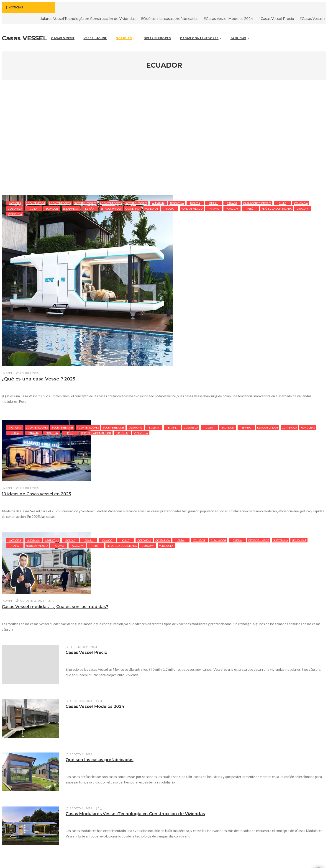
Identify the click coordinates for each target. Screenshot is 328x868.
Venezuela (15, 214)
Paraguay (232, 209)
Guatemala (133, 209)
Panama (214, 209)
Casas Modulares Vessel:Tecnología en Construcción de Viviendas (135, 814)
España (90, 209)
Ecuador (52, 209)
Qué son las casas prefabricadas (100, 760)
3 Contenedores (85, 203)
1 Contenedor (36, 203)
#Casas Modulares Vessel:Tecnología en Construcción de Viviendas (84, 19)
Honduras (151, 209)
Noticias (15, 203)
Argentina (177, 203)
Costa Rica (15, 209)
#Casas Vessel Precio (282, 19)
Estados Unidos (111, 209)
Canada (232, 203)
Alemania (158, 203)
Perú (250, 209)
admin (7, 373)
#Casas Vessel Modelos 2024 (234, 19)
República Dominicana (277, 209)
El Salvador (71, 209)
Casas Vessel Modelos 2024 (95, 706)
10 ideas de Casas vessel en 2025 (36, 494)
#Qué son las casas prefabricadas (175, 19)
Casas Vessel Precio (86, 652)
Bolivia (195, 203)
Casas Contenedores (257, 203)
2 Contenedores (60, 203)
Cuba (33, 209)
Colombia (301, 203)
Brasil (214, 203)
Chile (282, 203)
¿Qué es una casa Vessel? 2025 (38, 379)
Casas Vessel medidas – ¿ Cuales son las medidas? (55, 607)
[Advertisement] (164, 138)
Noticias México (192, 209)
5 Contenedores (136, 203)
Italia (170, 209)
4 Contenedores (111, 203)
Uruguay (303, 209)
